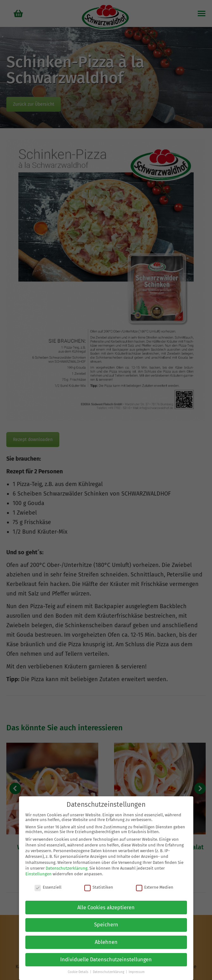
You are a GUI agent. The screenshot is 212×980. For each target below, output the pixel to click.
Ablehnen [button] (106, 942)
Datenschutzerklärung (67, 868)
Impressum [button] (137, 972)
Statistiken (99, 887)
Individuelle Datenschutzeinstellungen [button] (106, 960)
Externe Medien (155, 887)
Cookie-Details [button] (79, 972)
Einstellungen (39, 874)
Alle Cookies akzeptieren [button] (106, 908)
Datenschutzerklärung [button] (109, 972)
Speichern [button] (106, 925)
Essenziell (48, 887)
